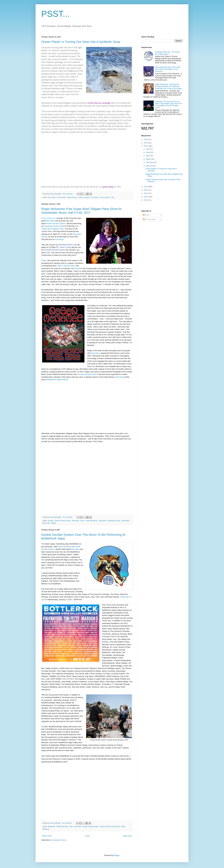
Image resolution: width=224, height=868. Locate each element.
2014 (146, 193)
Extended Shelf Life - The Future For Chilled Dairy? (167, 53)
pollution (87, 197)
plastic (81, 197)
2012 (146, 200)
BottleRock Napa (63, 826)
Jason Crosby (65, 247)
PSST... (56, 14)
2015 (146, 190)
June (148, 152)
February (150, 162)
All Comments (149, 220)
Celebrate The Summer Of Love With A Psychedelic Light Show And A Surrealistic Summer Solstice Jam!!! (169, 105)
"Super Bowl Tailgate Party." (53, 229)
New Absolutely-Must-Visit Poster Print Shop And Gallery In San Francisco (168, 69)
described (78, 268)
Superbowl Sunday (114, 521)
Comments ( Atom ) (59, 840)
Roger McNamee (48, 218)
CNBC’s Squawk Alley (66, 266)
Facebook (59, 239)
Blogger (116, 855)
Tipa (113, 197)
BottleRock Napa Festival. (58, 380)
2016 (146, 187)
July (148, 149)
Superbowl (103, 521)
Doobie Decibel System (56, 223)
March (149, 159)
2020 (146, 139)
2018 (146, 143)
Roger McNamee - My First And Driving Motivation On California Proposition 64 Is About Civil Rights (168, 86)
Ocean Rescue (72, 197)
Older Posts (127, 836)
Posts (146, 215)
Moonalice (50, 221)
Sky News (95, 197)
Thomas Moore (105, 197)
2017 (146, 146)
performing (119, 377)
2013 (146, 197)
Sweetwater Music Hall (53, 226)
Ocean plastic (61, 197)
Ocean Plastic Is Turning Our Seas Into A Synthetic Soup (81, 42)
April (148, 156)
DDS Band (78, 826)
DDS (71, 826)
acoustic (51, 521)
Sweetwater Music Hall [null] (67, 245)
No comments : (68, 194)
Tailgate (53, 523)
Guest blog (52, 197)
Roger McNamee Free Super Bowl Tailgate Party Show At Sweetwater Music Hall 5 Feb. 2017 (81, 211)
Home (87, 836)
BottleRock (52, 826)
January (149, 166)
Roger (48, 253)
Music (83, 521)
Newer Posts (47, 836)
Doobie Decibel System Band (110, 826)
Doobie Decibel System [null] (55, 250)
